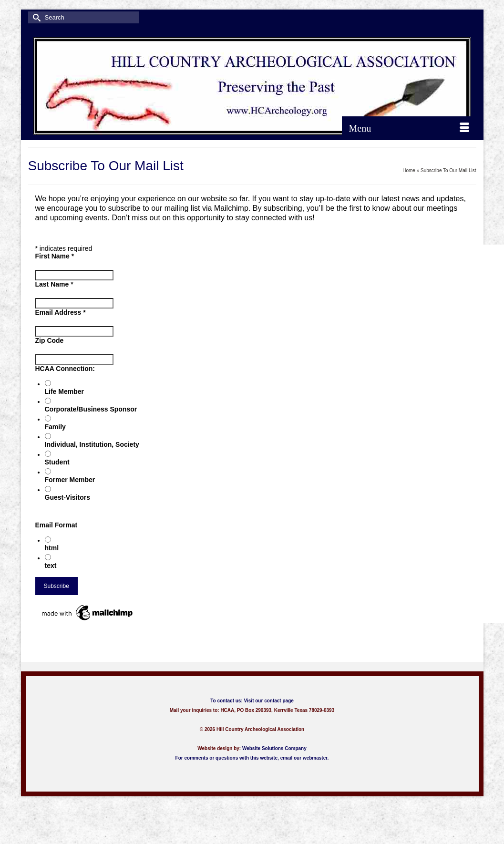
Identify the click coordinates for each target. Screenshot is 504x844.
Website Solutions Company (274, 748)
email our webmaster (304, 758)
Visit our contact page (269, 701)
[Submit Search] (35, 17)
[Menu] (409, 128)
